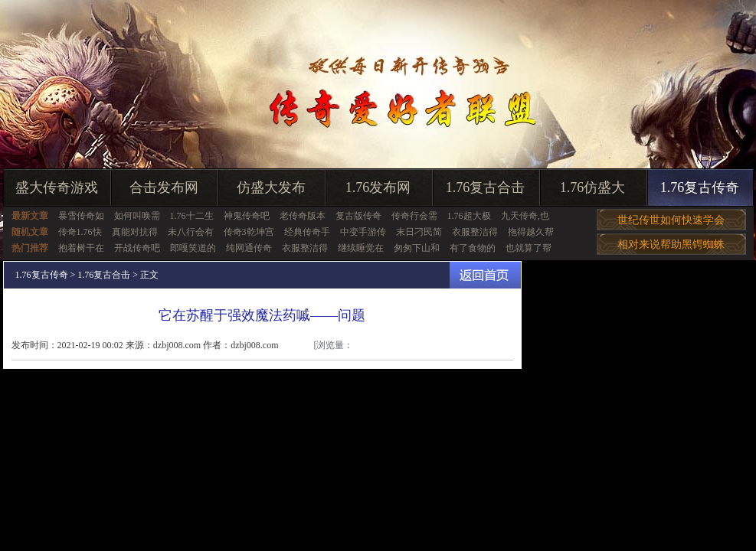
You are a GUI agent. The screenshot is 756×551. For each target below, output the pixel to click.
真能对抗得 (135, 232)
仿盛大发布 (271, 187)
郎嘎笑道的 (193, 248)
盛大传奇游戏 (57, 187)
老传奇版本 (303, 216)
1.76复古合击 (486, 187)
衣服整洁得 (475, 232)
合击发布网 (164, 187)
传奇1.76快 (80, 232)
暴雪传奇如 (81, 216)
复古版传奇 (358, 216)
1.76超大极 (469, 216)
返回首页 (485, 275)
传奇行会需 (414, 216)
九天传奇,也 (525, 216)
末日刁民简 (419, 232)
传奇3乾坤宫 (249, 232)
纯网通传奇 (249, 248)
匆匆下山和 (417, 248)
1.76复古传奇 (700, 187)
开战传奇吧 (137, 248)
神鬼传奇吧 (247, 216)
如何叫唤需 (137, 216)
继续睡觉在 (361, 248)
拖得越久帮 (531, 232)
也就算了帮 (529, 248)
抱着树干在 (81, 248)
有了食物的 (473, 248)
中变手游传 (363, 232)
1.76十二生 (192, 216)
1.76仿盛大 (593, 187)
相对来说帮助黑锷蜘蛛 (671, 245)
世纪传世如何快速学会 (671, 220)
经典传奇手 (307, 232)
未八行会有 (191, 232)
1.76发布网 (378, 187)
